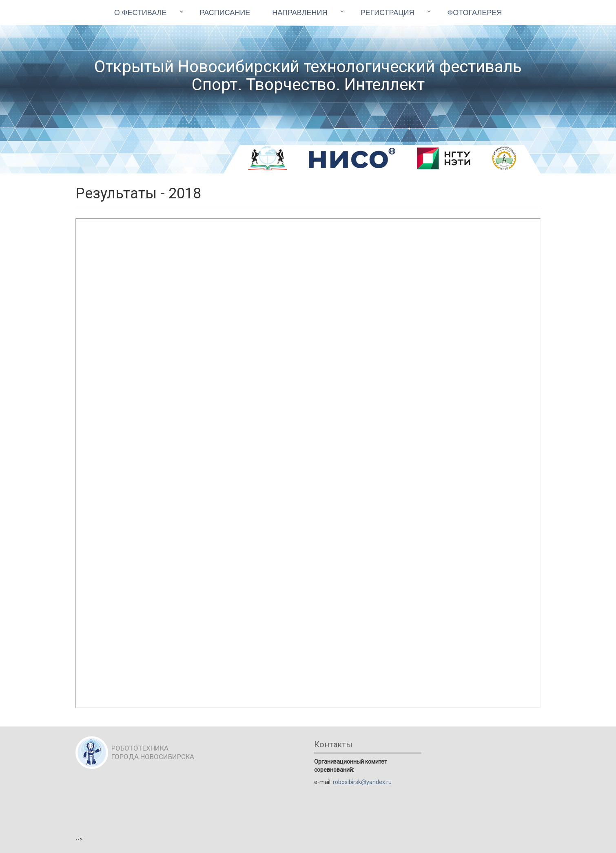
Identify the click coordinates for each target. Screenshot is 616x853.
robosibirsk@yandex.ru (362, 782)
